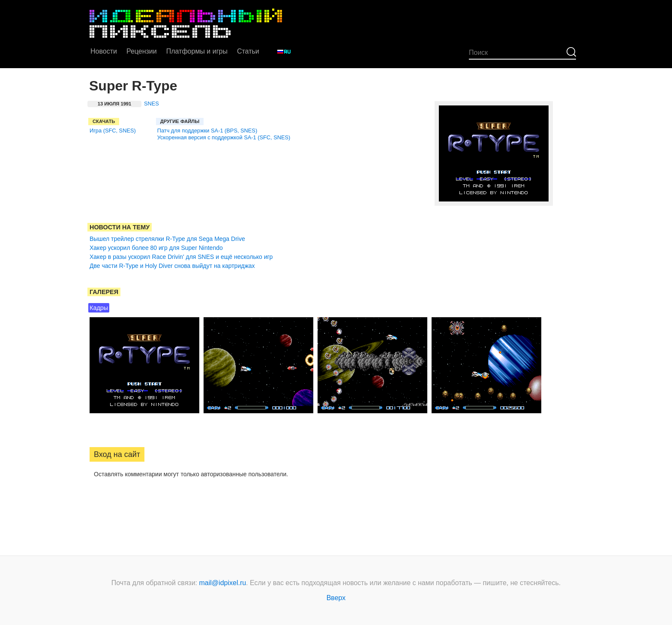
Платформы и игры (197, 51)
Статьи (248, 51)
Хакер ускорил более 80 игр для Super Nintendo (156, 248)
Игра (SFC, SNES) (113, 131)
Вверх (336, 598)
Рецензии (142, 51)
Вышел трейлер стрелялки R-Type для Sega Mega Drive (167, 239)
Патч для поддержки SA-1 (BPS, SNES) (207, 131)
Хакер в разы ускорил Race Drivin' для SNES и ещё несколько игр (181, 257)
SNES (151, 104)
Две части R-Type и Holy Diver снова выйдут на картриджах (172, 266)
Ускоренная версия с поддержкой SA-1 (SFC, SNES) (224, 137)
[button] (96, 502)
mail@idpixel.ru (223, 583)
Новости (104, 51)
